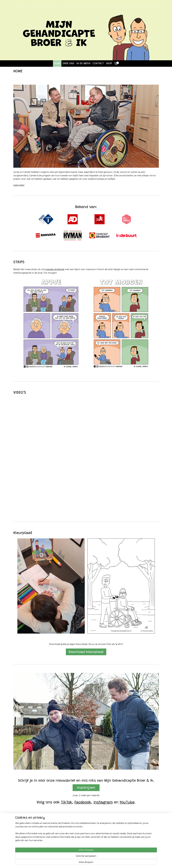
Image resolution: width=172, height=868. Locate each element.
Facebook (83, 802)
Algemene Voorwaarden (143, 833)
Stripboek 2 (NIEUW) (53, 833)
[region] (68, 856)
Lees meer (19, 185)
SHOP (109, 64)
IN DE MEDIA (83, 64)
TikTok (66, 802)
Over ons (18, 833)
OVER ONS (68, 64)
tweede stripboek (55, 269)
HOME (57, 64)
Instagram (103, 802)
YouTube (127, 802)
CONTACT (98, 64)
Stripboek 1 (48, 830)
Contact (136, 830)
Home (16, 830)
